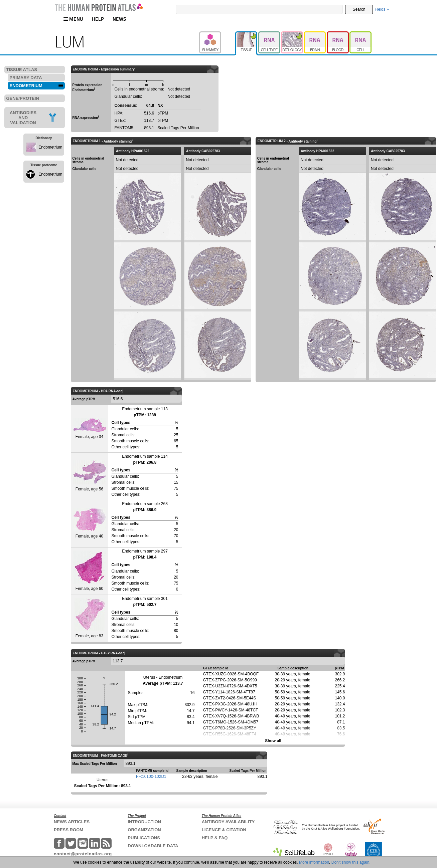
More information (314, 862)
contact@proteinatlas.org (83, 854)
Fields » (382, 9)
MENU (73, 19)
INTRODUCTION (144, 822)
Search (359, 9)
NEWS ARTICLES (72, 822)
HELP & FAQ (215, 838)
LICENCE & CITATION (224, 830)
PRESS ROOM (68, 830)
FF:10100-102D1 (151, 777)
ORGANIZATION (144, 830)
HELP (98, 19)
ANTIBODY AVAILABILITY (228, 822)
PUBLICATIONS (144, 838)
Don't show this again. (351, 862)
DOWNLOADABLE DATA (153, 846)
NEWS (119, 19)
